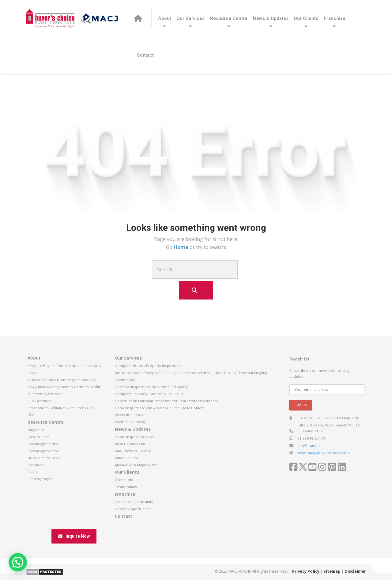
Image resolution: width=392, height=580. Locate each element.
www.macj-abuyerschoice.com (324, 453)
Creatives (36, 465)
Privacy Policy (306, 571)
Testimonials (126, 487)
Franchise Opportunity (134, 502)
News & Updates (271, 18)
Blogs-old (36, 430)
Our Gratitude (40, 401)
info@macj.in (309, 445)
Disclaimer (355, 571)
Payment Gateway (130, 422)
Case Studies (39, 437)
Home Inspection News (135, 437)
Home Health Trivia (44, 458)
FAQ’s (32, 472)
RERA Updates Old (130, 444)
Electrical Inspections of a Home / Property (151, 387)
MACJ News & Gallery (133, 451)
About (165, 18)
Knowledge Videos (43, 451)
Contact (145, 55)
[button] (18, 562)
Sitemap (332, 571)
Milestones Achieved (45, 394)
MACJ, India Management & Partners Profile (64, 387)
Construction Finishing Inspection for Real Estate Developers (166, 401)
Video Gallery (126, 458)
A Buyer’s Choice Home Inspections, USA (62, 380)
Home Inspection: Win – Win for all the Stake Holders (160, 408)
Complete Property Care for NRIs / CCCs (149, 394)
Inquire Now (74, 536)
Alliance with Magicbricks (136, 465)
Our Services (190, 18)
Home (182, 247)
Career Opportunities (133, 509)
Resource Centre (229, 18)
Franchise (335, 18)
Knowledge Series (43, 444)
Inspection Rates (129, 415)
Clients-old (124, 480)
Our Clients (306, 18)
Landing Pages (40, 479)
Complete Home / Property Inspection (147, 366)
